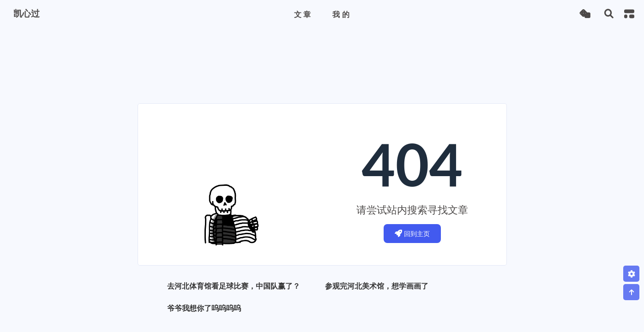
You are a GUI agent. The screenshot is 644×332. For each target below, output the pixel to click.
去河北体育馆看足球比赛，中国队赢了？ (234, 286)
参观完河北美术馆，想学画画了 (377, 286)
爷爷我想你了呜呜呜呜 (204, 308)
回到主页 (412, 234)
